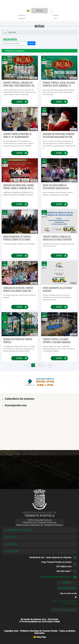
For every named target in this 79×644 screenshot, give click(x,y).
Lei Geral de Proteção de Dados (64, 610)
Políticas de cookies (70, 604)
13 (50, 365)
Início (5, 32)
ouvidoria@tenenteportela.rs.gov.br (56, 577)
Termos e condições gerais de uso (65, 601)
